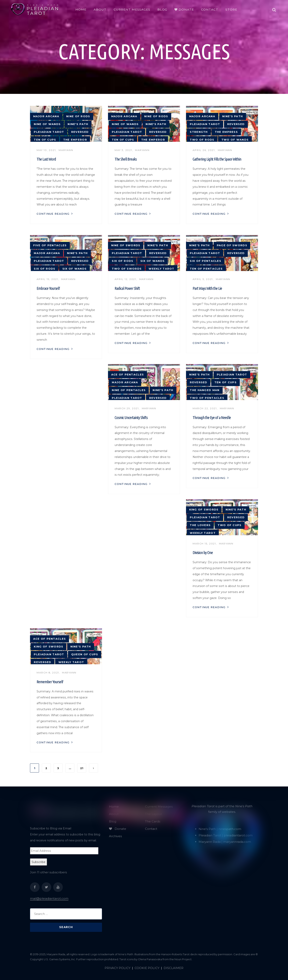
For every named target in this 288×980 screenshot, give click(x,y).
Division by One (203, 553)
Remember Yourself (50, 682)
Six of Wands (74, 269)
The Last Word (46, 159)
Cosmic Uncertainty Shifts (131, 418)
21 (82, 768)
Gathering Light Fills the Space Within (217, 159)
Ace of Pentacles (128, 375)
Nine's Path (78, 124)
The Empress (226, 132)
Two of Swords (127, 269)
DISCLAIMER (173, 968)
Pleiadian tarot (49, 132)
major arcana (46, 116)
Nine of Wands (47, 124)
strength (199, 132)
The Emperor (75, 140)
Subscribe (38, 862)
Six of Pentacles (205, 261)
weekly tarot (161, 269)
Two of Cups (229, 525)
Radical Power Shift (127, 288)
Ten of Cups (45, 140)
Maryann (66, 150)
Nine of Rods (78, 116)
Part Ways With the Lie (207, 288)
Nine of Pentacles (129, 390)
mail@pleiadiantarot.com (49, 898)
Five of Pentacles (50, 245)
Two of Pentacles (207, 398)
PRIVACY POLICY (117, 968)
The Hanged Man (205, 390)
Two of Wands (235, 140)
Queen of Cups (85, 654)
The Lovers (200, 525)
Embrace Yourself (48, 288)
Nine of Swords (126, 245)
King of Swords (204, 510)
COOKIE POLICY (147, 968)
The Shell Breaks (126, 159)
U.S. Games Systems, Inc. (60, 959)
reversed (80, 132)
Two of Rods (202, 140)
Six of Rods (44, 269)
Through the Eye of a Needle (212, 418)
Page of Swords (232, 245)
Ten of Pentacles (206, 269)
